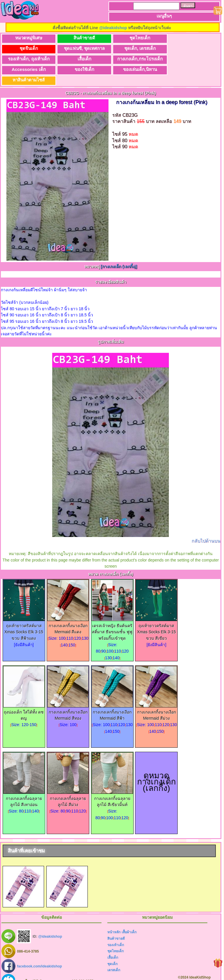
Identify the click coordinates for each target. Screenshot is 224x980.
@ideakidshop (113, 28)
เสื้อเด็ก (187, 48)
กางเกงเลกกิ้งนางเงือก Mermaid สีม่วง (156, 703)
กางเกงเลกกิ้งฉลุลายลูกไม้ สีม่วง (68, 789)
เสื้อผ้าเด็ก (129, 922)
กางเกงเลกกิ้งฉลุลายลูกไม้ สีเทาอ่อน (24, 789)
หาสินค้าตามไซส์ (27, 69)
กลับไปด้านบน (206, 530)
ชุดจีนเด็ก (187, 38)
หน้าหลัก (114, 922)
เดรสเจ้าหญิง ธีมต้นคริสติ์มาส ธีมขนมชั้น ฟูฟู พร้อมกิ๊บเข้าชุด (112, 619)
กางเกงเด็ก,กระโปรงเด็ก (27, 59)
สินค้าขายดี (80, 38)
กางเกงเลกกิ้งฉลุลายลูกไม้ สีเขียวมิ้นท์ (112, 789)
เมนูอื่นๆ (164, 16)
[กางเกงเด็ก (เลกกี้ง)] (119, 256)
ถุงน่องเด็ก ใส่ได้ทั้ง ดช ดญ (24, 703)
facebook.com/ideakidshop (39, 956)
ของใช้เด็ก (134, 59)
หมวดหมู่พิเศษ (28, 38)
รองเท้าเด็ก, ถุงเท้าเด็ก (134, 48)
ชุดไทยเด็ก (134, 38)
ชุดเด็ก (112, 953)
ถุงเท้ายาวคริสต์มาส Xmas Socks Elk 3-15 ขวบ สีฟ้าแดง (24, 619)
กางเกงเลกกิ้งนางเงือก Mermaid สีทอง (68, 703)
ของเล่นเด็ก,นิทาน (187, 59)
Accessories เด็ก (81, 59)
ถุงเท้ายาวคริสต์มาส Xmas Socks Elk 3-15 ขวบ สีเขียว (156, 619)
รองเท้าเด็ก (116, 934)
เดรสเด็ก (114, 960)
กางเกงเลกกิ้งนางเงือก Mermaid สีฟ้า (112, 703)
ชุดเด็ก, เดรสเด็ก (80, 48)
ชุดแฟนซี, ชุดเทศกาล (27, 48)
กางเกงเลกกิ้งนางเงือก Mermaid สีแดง (68, 616)
